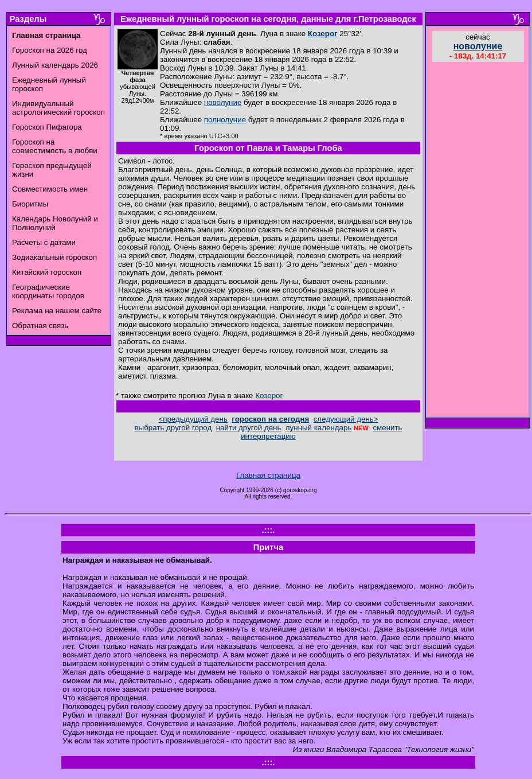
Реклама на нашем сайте (57, 311)
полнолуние (225, 120)
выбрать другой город (173, 428)
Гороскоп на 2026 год (50, 50)
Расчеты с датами (44, 242)
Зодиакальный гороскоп (54, 257)
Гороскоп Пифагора (47, 127)
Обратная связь (40, 326)
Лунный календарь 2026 (55, 65)
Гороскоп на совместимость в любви (55, 146)
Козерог (323, 34)
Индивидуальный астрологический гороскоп (58, 108)
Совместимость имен (50, 189)
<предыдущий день (193, 419)
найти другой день (249, 428)
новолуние (223, 102)
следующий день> (346, 419)
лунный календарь (319, 428)
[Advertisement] (478, 240)
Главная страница (268, 475)
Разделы (28, 19)
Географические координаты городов (48, 291)
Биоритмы (30, 204)
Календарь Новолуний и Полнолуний (55, 223)
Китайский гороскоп (47, 272)
